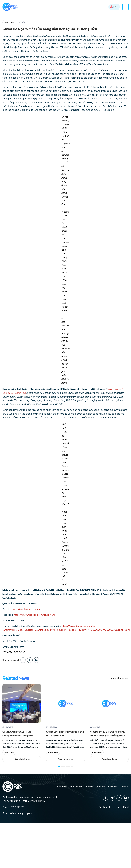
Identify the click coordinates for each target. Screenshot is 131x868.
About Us (62, 787)
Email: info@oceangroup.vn (17, 813)
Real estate (105, 807)
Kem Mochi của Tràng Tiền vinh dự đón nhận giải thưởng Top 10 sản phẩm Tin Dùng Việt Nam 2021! (108, 737)
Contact (124, 787)
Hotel (117, 807)
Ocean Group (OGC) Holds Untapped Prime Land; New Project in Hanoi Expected (18, 735)
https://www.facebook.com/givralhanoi (35, 615)
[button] (59, 766)
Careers (113, 787)
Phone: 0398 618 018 (13, 807)
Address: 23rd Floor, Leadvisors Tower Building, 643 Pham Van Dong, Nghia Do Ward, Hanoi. (30, 799)
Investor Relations (95, 787)
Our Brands (76, 787)
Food (126, 807)
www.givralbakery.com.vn (26, 609)
